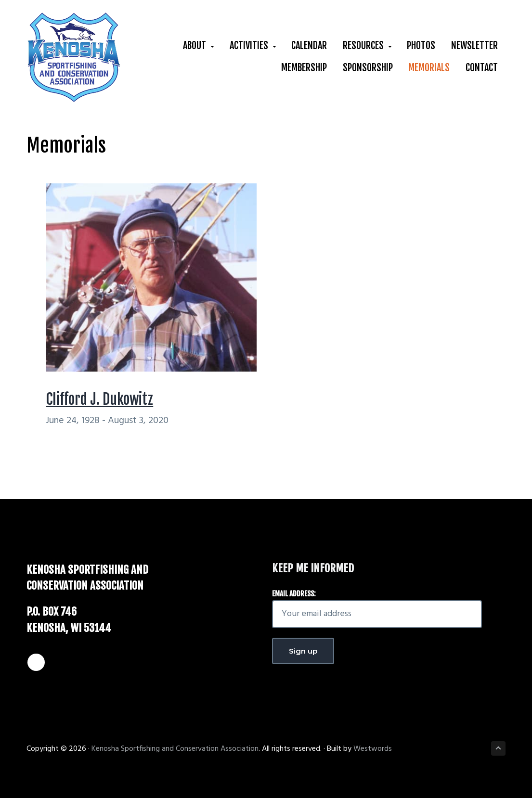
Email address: (294, 594)
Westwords (373, 749)
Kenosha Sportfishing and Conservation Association (175, 749)
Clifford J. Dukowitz (99, 399)
